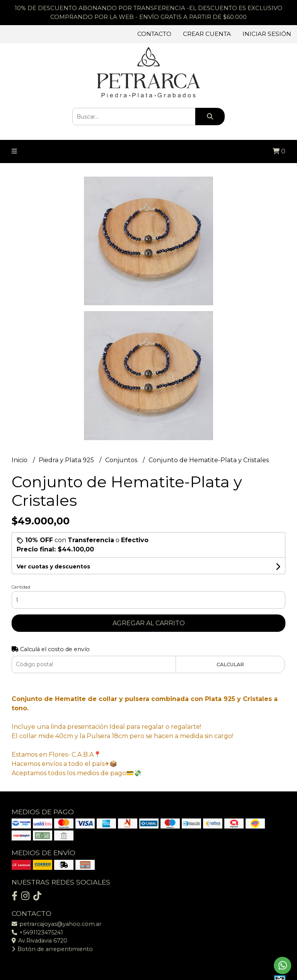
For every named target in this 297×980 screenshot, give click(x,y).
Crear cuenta (207, 34)
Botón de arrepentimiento (52, 949)
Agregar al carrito (149, 623)
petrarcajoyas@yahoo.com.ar (56, 924)
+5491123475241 (37, 932)
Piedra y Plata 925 (67, 460)
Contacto (154, 34)
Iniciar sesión (267, 34)
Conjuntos (122, 460)
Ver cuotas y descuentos (53, 567)
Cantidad (21, 587)
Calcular (230, 664)
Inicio (20, 460)
